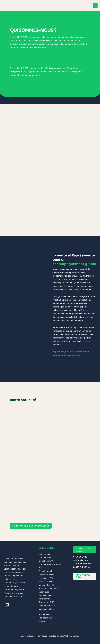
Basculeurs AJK (46, 571)
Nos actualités (45, 618)
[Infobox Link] (50, 68)
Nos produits (44, 554)
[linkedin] (7, 605)
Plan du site (42, 636)
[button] (31, 526)
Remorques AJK (46, 602)
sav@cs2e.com (81, 560)
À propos (43, 621)
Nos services (45, 614)
